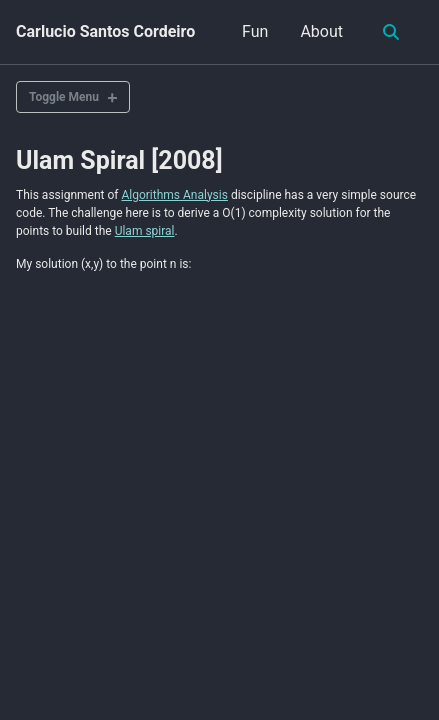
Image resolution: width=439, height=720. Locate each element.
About (321, 31)
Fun (255, 31)
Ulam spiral (145, 231)
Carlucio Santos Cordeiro (105, 31)
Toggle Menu (64, 97)
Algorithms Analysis (174, 195)
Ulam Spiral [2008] (119, 160)
